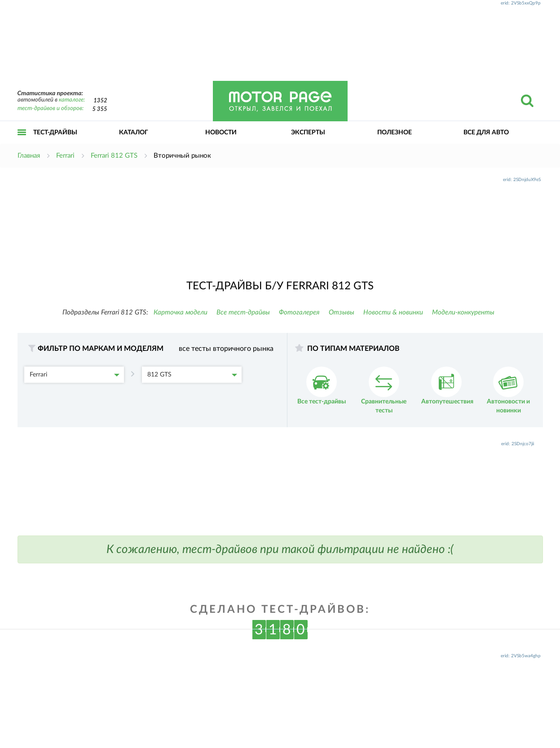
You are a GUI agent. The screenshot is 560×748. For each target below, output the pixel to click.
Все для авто (486, 133)
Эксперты (308, 133)
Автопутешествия (447, 386)
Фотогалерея (299, 312)
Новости (221, 133)
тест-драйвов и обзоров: (51, 108)
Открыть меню (22, 142)
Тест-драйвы (55, 133)
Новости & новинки (393, 312)
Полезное (395, 133)
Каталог (134, 133)
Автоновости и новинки (508, 390)
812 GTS (192, 375)
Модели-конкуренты (463, 312)
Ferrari (75, 375)
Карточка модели (181, 312)
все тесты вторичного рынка (226, 349)
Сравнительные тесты (384, 390)
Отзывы (342, 312)
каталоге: (72, 100)
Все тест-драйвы (243, 312)
